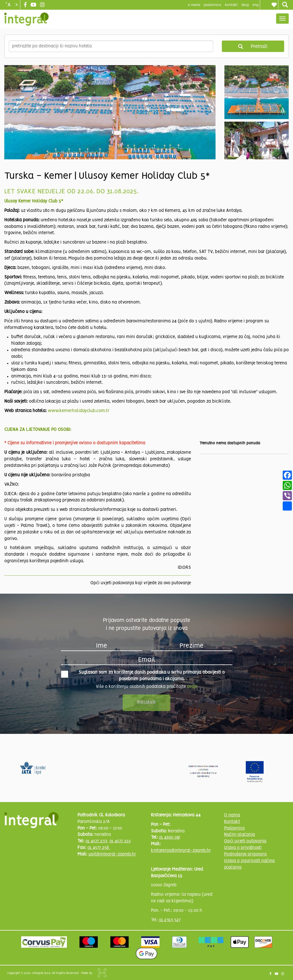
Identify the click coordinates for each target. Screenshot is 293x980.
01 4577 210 (120, 841)
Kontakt (231, 5)
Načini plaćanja (240, 835)
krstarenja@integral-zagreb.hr (181, 851)
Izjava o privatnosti (243, 848)
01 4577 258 (99, 848)
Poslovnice (234, 828)
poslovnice (213, 5)
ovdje (192, 687)
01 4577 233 (96, 841)
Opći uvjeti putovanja (245, 841)
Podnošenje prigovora (245, 854)
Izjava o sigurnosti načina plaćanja (249, 864)
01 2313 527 (170, 920)
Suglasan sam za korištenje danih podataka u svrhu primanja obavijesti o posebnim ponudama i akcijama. (143, 676)
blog (245, 5)
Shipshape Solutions (102, 973)
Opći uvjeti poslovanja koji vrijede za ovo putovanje (141, 583)
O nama (232, 815)
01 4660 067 (170, 838)
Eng (255, 5)
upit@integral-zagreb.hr (112, 854)
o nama (194, 5)
